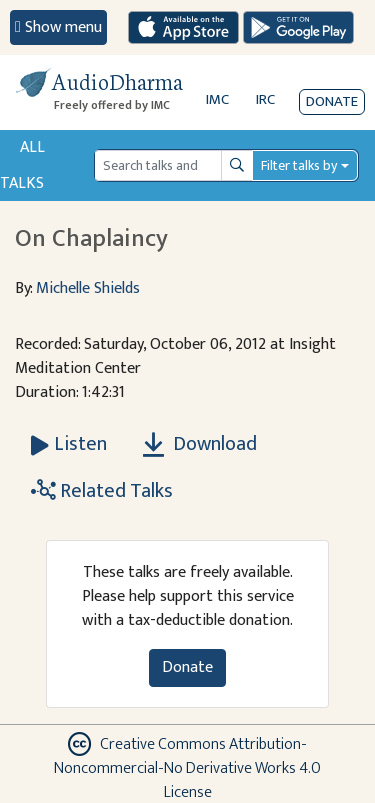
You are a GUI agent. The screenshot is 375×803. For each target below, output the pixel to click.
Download (200, 444)
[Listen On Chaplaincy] (69, 444)
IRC (265, 99)
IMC (217, 99)
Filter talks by (299, 165)
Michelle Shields (88, 288)
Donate (332, 101)
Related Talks (102, 491)
